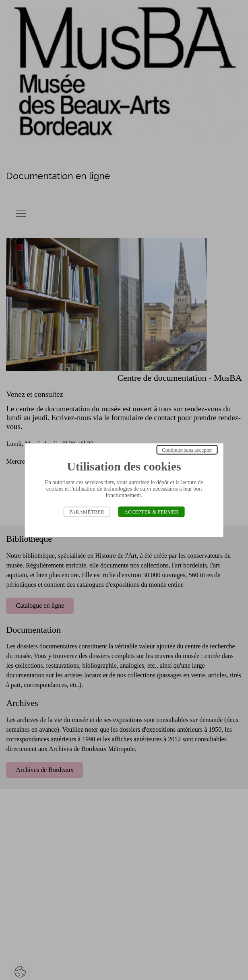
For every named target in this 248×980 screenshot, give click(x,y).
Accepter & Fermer (152, 511)
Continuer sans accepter (187, 449)
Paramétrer (87, 511)
